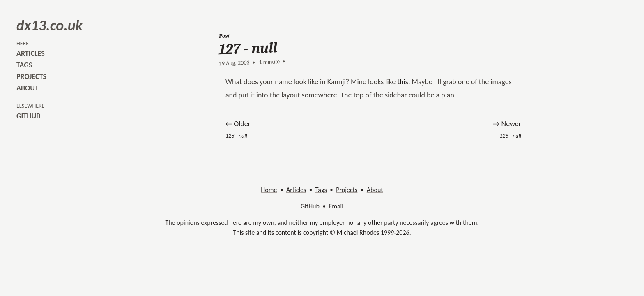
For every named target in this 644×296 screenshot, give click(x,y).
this (403, 82)
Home (269, 190)
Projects (347, 190)
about (28, 88)
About (375, 190)
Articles (296, 190)
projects (31, 76)
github (28, 116)
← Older (238, 124)
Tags (321, 190)
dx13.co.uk (49, 25)
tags (24, 65)
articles (31, 53)
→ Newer (507, 124)
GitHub (310, 206)
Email (336, 206)
